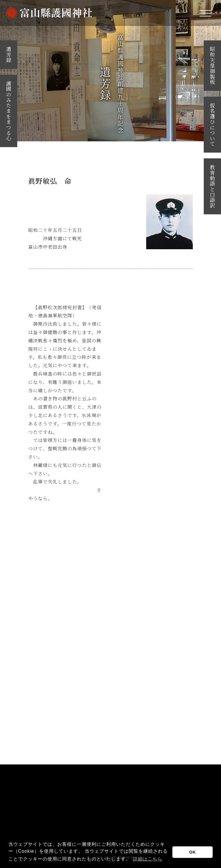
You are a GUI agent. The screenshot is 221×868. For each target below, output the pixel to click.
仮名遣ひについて (212, 125)
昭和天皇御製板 (212, 66)
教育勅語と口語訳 (212, 186)
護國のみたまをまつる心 (9, 111)
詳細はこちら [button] (148, 859)
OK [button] (193, 852)
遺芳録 (9, 55)
